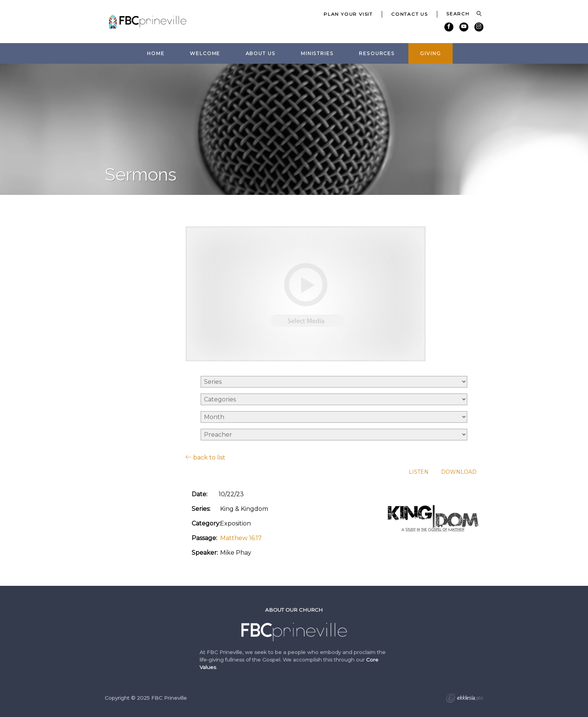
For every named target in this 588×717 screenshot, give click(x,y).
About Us (261, 53)
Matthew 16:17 (241, 538)
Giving (430, 53)
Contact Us (409, 14)
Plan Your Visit (348, 14)
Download (459, 472)
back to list (205, 457)
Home (156, 53)
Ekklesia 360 (465, 699)
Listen (419, 472)
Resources (377, 53)
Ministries (317, 53)
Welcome (205, 53)
